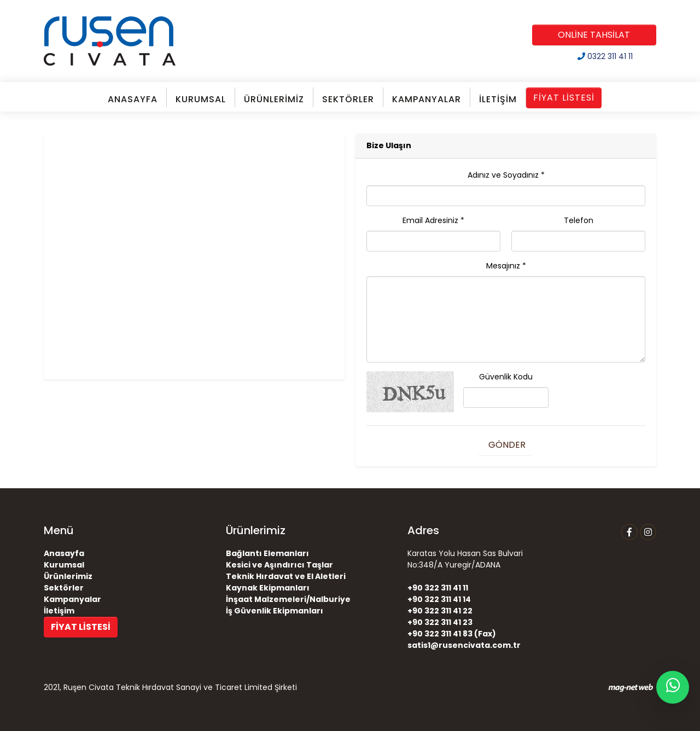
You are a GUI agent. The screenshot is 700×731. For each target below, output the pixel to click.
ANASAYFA (133, 99)
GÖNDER (506, 445)
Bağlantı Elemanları (267, 553)
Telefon (579, 220)
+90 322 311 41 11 (438, 588)
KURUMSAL (201, 99)
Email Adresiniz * (433, 220)
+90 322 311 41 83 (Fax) (452, 634)
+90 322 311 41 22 (440, 611)
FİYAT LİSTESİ (564, 98)
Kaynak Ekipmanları (268, 588)
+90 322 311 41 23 (440, 622)
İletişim (59, 611)
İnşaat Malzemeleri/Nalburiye (288, 599)
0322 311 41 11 (605, 56)
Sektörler (64, 588)
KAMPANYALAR (427, 99)
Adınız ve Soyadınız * (506, 175)
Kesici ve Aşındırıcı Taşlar (279, 565)
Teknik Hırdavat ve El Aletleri (286, 576)
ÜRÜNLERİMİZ (274, 99)
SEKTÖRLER (348, 99)
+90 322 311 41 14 (439, 599)
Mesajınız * (506, 266)
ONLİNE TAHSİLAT (594, 35)
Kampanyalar (72, 599)
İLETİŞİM (498, 99)
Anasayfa (64, 553)
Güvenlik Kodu (506, 377)
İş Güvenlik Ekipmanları (275, 611)
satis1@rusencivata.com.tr (464, 645)
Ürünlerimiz (68, 576)
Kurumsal (64, 565)
